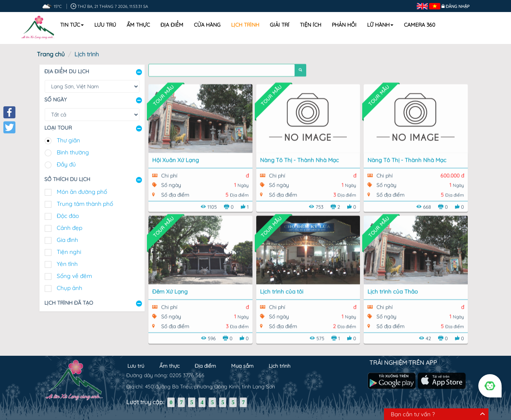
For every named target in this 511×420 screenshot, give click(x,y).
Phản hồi (344, 25)
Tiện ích (311, 25)
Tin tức (72, 25)
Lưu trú (105, 25)
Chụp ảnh (70, 288)
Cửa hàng (207, 25)
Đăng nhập (458, 6)
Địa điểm (172, 25)
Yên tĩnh (67, 264)
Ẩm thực (138, 25)
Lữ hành (380, 25)
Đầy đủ (66, 164)
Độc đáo (68, 216)
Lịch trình (245, 25)
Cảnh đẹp (70, 228)
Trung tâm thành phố (85, 204)
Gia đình (67, 240)
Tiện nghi (69, 252)
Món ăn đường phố (82, 192)
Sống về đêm (74, 276)
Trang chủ (51, 54)
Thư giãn (68, 140)
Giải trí (280, 25)
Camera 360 (420, 25)
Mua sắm (242, 363)
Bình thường (73, 152)
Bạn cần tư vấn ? (413, 414)
